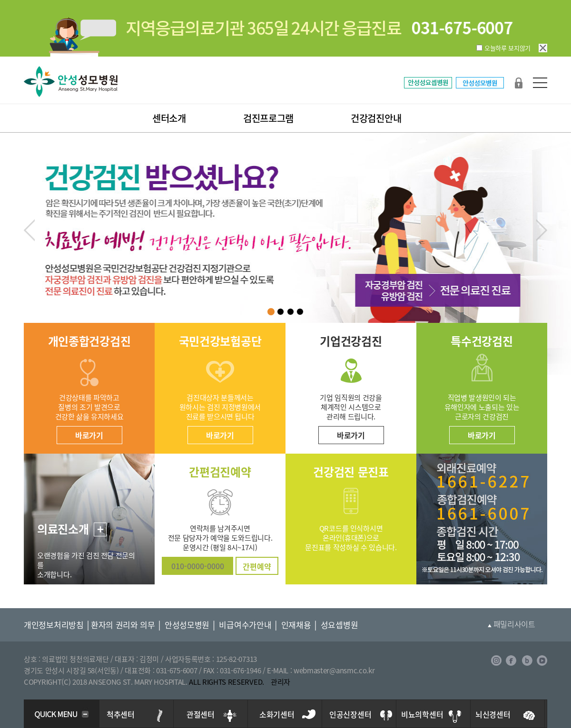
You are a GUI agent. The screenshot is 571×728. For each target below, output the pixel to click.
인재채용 (296, 625)
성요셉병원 (340, 625)
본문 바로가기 (0, 0)
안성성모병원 (187, 625)
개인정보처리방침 (54, 625)
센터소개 (169, 118)
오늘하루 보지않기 (507, 48)
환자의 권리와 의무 (123, 625)
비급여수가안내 (245, 625)
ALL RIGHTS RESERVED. (226, 682)
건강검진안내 (376, 118)
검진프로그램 (268, 118)
